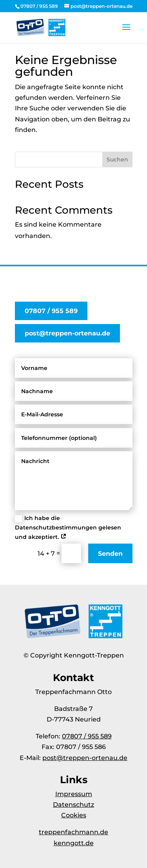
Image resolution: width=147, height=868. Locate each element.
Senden (110, 554)
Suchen (117, 159)
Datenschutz (73, 805)
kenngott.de (74, 843)
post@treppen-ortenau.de (67, 333)
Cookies (74, 815)
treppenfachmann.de (73, 832)
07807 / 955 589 (51, 311)
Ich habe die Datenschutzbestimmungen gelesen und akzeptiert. (68, 527)
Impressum (74, 794)
